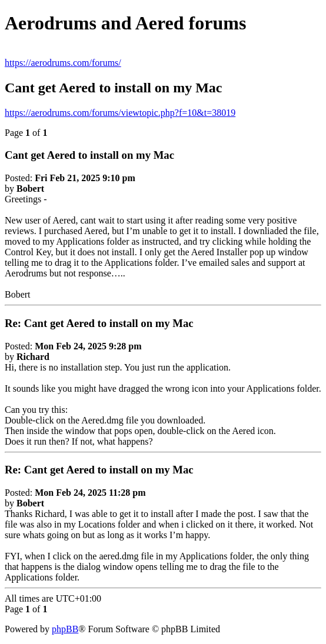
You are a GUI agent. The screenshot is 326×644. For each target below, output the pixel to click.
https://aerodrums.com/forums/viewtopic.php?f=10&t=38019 (120, 113)
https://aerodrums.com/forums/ (63, 63)
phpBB (65, 629)
